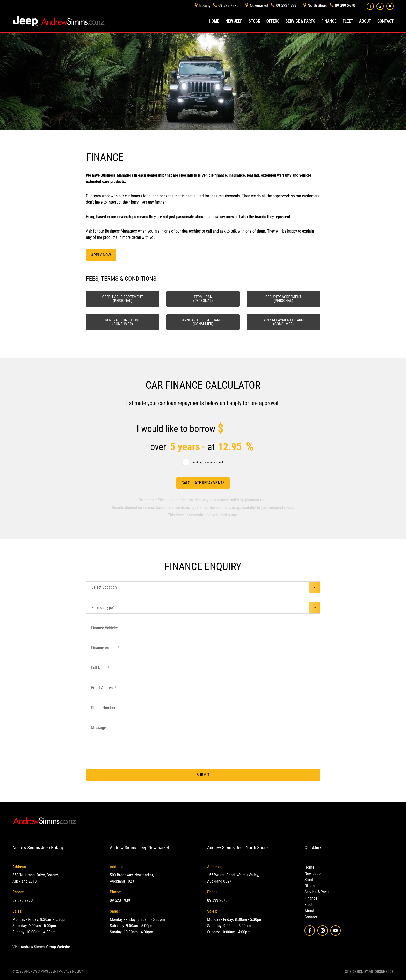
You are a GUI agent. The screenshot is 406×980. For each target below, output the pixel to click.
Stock (254, 21)
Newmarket (259, 6)
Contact (385, 21)
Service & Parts (300, 21)
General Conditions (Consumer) (123, 322)
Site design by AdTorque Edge (369, 972)
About (365, 21)
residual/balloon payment (203, 462)
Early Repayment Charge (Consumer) (283, 322)
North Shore (317, 6)
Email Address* (104, 688)
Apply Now (101, 255)
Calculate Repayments (203, 483)
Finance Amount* (105, 648)
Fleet (348, 21)
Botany (205, 6)
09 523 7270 (228, 6)
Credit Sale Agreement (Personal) (123, 299)
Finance (329, 21)
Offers (273, 21)
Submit (203, 775)
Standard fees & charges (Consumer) (203, 322)
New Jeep (234, 21)
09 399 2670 (345, 6)
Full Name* (100, 668)
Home (214, 21)
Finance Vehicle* (105, 628)
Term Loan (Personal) (203, 299)
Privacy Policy (71, 971)
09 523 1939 (286, 6)
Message (99, 728)
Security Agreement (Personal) (283, 299)
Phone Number (103, 708)
